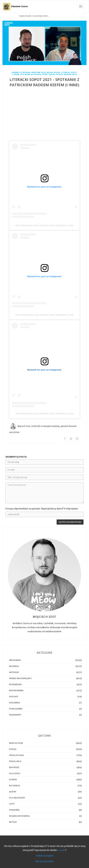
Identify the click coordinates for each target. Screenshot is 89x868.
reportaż (14, 767)
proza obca (15, 761)
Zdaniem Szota (19, 6)
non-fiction (14, 432)
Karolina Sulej (39, 72)
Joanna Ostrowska (21, 72)
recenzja (14, 666)
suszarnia (14, 703)
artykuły (56, 426)
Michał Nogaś (54, 72)
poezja (13, 749)
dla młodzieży (17, 798)
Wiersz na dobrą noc (20, 678)
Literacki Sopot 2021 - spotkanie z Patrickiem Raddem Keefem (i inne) (44, 82)
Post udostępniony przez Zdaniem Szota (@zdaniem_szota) (44, 225)
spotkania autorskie (31, 74)
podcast (14, 697)
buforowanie (16, 690)
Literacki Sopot (69, 72)
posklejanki (16, 709)
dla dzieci (15, 773)
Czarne (16, 74)
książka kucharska (19, 816)
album (13, 792)
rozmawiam (15, 684)
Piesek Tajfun (48, 74)
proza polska (16, 755)
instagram (15, 660)
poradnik (14, 810)
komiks (13, 780)
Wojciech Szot (24, 426)
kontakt (61, 850)
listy (12, 804)
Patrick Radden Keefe (66, 74)
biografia (14, 786)
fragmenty (15, 715)
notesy (13, 822)
